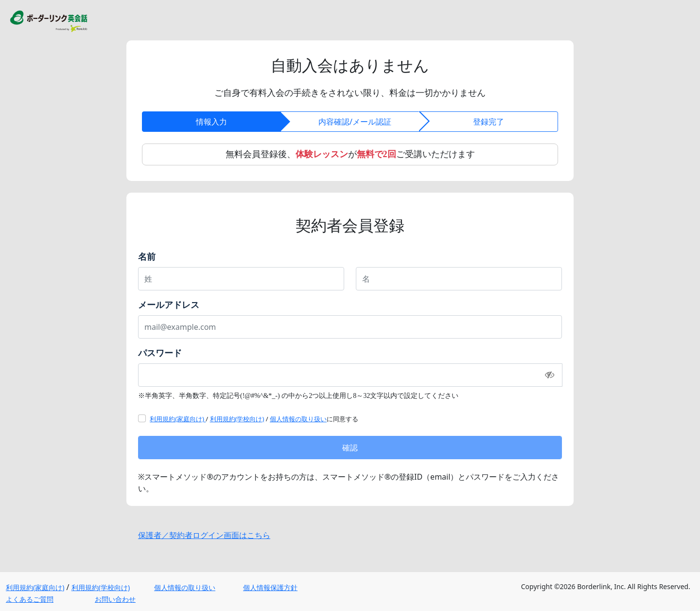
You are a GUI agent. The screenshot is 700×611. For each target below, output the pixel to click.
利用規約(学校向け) (237, 419)
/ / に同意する (254, 419)
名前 (147, 256)
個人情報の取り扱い (298, 419)
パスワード (160, 353)
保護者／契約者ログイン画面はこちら (204, 535)
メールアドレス (169, 305)
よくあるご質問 (30, 599)
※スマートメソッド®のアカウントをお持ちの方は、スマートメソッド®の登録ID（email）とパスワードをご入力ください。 (349, 483)
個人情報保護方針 (270, 587)
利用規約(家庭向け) (178, 419)
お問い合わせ (115, 599)
